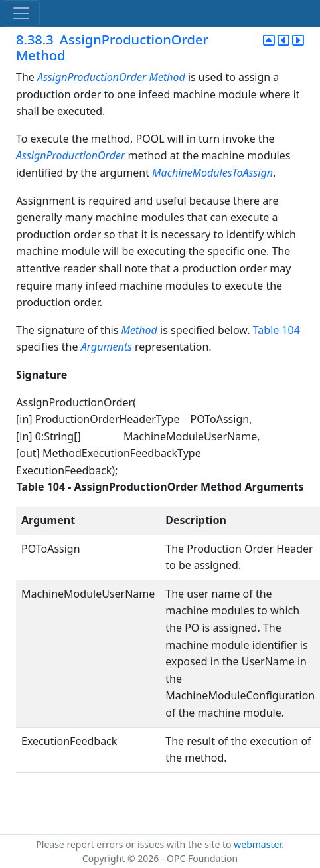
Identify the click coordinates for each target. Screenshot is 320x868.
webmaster (258, 844)
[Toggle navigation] (21, 13)
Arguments (107, 347)
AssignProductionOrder (92, 77)
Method (167, 77)
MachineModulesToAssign (212, 173)
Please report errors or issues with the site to (135, 844)
